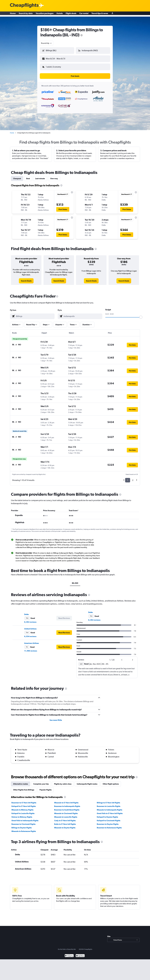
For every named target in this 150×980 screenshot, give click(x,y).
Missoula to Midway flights (22, 808)
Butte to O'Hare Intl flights (65, 822)
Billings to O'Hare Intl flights (108, 801)
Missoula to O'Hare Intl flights (66, 801)
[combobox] (47, 43)
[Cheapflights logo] (24, 6)
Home (13, 14)
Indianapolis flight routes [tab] (87, 782)
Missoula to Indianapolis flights (110, 808)
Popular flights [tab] (46, 788)
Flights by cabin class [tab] (63, 782)
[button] (56, 58)
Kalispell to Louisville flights (23, 811)
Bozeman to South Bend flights (67, 808)
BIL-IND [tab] (75, 581)
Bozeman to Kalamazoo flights (109, 826)
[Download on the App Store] (80, 954)
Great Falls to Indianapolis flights (25, 818)
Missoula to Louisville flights (66, 815)
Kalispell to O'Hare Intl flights (24, 804)
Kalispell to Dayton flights (107, 815)
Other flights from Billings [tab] (24, 788)
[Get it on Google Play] (69, 954)
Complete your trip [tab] (41, 782)
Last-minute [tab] (40, 176)
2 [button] (133, 478)
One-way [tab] (54, 176)
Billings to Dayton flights (22, 826)
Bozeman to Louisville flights (109, 804)
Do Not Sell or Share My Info (67, 947)
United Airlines (30, 627)
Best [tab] (28, 176)
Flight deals (71, 14)
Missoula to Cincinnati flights (66, 811)
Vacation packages (45, 14)
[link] (26, 279)
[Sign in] (112, 14)
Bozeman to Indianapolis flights (67, 804)
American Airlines (32, 641)
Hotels (60, 14)
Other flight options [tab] (111, 782)
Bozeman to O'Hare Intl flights (24, 801)
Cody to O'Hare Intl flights (65, 818)
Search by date (26, 14)
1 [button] (128, 478)
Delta (26, 612)
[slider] (141, 315)
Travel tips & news (100, 14)
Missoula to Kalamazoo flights (24, 829)
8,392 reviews (30, 620)
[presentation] (82, 35)
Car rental (84, 14)
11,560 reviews (31, 649)
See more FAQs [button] (56, 718)
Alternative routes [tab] (21, 782)
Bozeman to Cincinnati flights (23, 822)
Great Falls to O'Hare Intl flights (110, 811)
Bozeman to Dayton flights (108, 822)
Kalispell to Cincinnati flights (109, 818)
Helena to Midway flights (22, 815)
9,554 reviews (30, 634)
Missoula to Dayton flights (65, 826)
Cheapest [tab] (17, 176)
